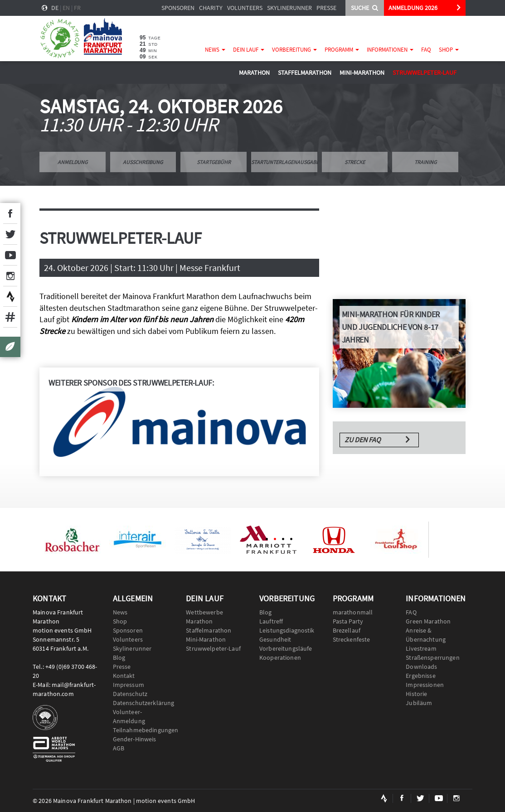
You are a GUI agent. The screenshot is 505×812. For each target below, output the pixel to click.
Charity (211, 8)
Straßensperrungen (432, 657)
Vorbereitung (294, 50)
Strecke (355, 162)
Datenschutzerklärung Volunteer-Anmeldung (143, 712)
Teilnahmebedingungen (143, 730)
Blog (119, 657)
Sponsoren (178, 8)
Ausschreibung (143, 162)
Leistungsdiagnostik (287, 630)
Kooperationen (280, 657)
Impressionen (425, 685)
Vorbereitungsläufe (286, 648)
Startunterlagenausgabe (284, 162)
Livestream (421, 648)
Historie (416, 694)
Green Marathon (428, 621)
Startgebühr (214, 162)
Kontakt (124, 676)
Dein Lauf (249, 50)
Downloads (421, 667)
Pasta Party (348, 621)
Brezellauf (347, 630)
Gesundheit (275, 639)
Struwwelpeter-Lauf (425, 72)
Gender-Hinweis (135, 739)
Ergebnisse (420, 676)
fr (77, 8)
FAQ (426, 50)
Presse (326, 8)
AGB (119, 748)
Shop (449, 50)
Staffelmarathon (305, 72)
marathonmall (353, 612)
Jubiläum (419, 703)
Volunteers (245, 8)
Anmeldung (73, 162)
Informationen (390, 50)
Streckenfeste (352, 639)
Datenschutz (130, 694)
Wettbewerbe (204, 612)
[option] (72, 540)
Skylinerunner (289, 8)
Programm (342, 50)
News (215, 50)
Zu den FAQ (363, 440)
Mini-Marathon (362, 72)
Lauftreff (271, 621)
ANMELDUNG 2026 (413, 8)
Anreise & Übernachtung (426, 635)
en (66, 8)
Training (425, 162)
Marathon (254, 72)
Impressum (129, 685)
